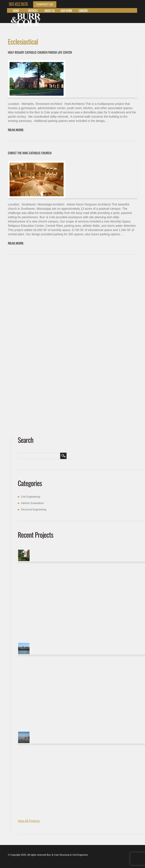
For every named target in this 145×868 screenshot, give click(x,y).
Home (16, 10)
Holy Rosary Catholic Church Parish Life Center (40, 52)
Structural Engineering (33, 510)
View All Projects (29, 821)
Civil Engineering (30, 497)
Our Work (66, 10)
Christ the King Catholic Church (30, 153)
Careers (83, 10)
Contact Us (45, 4)
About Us (50, 10)
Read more (16, 130)
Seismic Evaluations (32, 503)
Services (33, 10)
